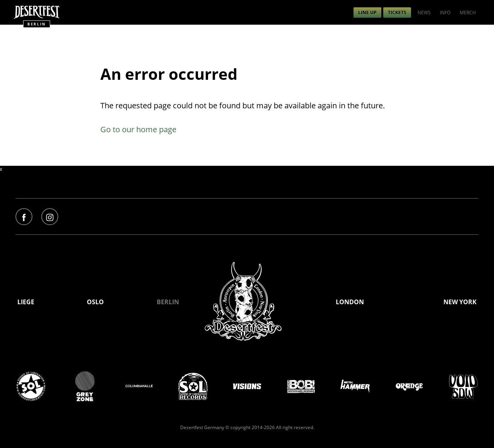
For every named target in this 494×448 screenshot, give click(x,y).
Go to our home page (138, 129)
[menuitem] (367, 13)
